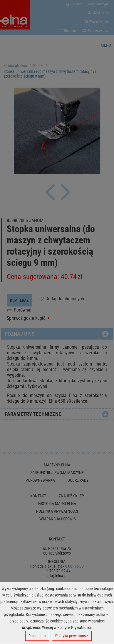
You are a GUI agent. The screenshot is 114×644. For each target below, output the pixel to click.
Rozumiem (37, 636)
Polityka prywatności (72, 636)
